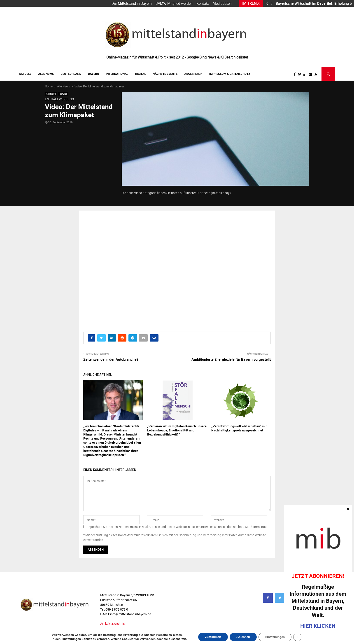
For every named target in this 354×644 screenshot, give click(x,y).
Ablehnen (243, 637)
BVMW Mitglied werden (174, 3)
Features (63, 94)
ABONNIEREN (193, 74)
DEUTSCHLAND (71, 74)
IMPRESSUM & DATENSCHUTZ (230, 74)
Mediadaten (222, 3)
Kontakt (203, 3)
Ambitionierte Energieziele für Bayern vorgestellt (231, 359)
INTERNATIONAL (117, 74)
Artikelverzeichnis (112, 624)
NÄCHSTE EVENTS (165, 74)
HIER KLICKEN (318, 626)
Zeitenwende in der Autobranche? (111, 359)
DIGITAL (140, 74)
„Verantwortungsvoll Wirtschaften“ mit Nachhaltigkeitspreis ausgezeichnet (239, 428)
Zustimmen (213, 637)
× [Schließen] (348, 509)
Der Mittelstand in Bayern (132, 3)
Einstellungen (71, 639)
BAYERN (94, 74)
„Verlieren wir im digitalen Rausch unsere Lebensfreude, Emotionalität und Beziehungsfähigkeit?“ (177, 430)
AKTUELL (25, 74)
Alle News (46, 74)
